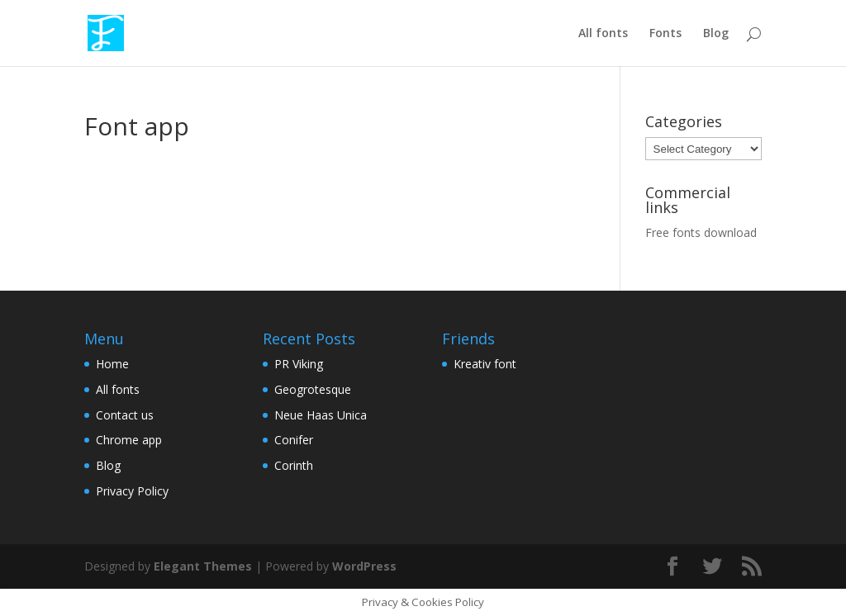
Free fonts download (701, 232)
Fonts (665, 34)
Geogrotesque (313, 389)
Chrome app (129, 440)
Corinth (294, 465)
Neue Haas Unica (321, 415)
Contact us (125, 415)
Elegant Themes (203, 566)
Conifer (294, 440)
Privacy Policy (132, 491)
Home (112, 364)
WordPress (364, 566)
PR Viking (299, 364)
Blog (716, 34)
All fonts (603, 34)
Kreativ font (485, 364)
